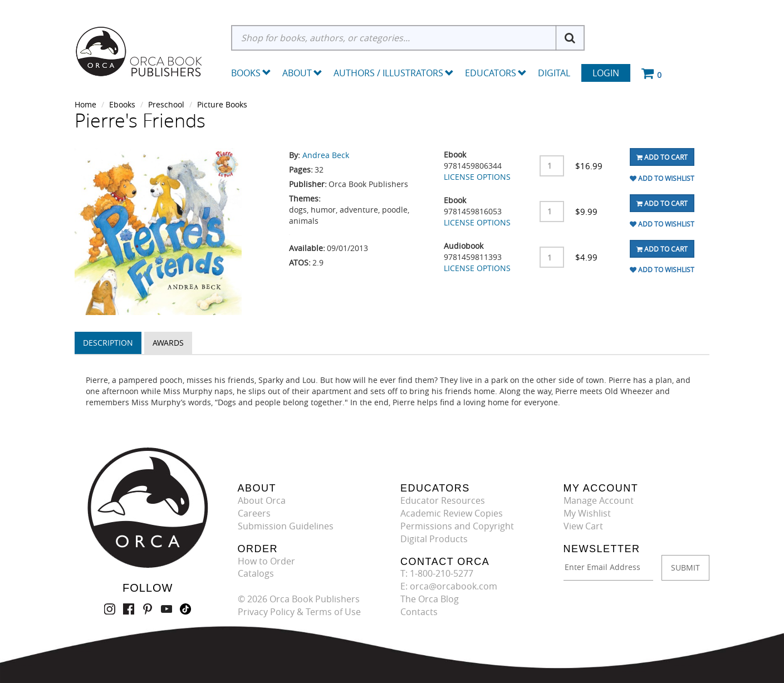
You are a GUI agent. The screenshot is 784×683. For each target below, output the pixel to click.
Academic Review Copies (452, 513)
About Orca (262, 500)
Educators (496, 73)
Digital (554, 73)
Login (606, 73)
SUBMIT (685, 567)
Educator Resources (443, 500)
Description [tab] (108, 343)
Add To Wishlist (662, 178)
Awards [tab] (168, 343)
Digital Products (434, 539)
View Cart (583, 526)
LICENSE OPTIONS (477, 177)
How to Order (266, 561)
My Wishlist (587, 513)
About (302, 73)
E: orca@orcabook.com (449, 586)
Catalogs (256, 573)
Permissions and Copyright (457, 526)
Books (246, 73)
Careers (254, 513)
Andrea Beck (326, 155)
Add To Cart (662, 157)
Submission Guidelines (286, 526)
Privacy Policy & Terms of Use (299, 612)
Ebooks (122, 104)
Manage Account (599, 500)
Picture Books (222, 104)
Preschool (166, 104)
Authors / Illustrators (394, 73)
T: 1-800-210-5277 (437, 573)
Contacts (419, 612)
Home (85, 104)
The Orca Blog (430, 599)
